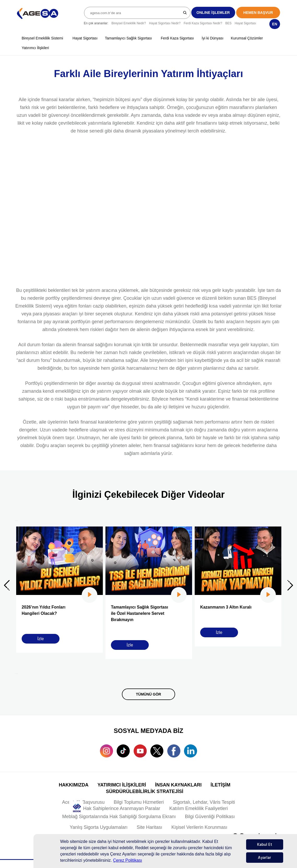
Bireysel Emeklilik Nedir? (129, 23)
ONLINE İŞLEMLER (213, 13)
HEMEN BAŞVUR (258, 13)
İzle (41, 639)
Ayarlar (265, 858)
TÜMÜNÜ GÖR (148, 694)
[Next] (16, 674)
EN (275, 24)
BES (228, 23)
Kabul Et (265, 844)
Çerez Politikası (127, 860)
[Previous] (16, 521)
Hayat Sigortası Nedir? (165, 23)
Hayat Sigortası (245, 23)
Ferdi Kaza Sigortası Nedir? (203, 23)
